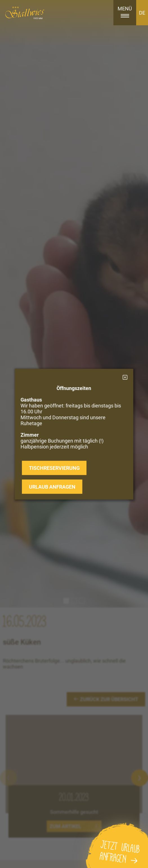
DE (142, 13)
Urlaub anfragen (52, 487)
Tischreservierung (54, 468)
